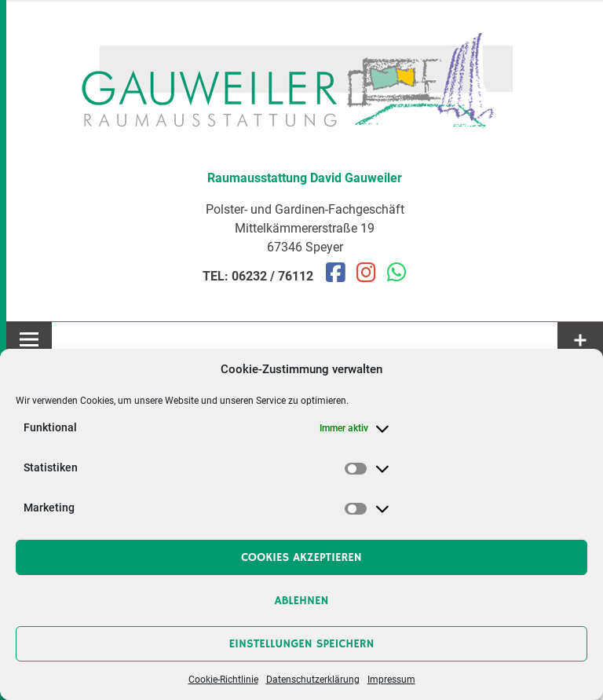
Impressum (391, 680)
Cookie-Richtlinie (223, 680)
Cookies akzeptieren (301, 557)
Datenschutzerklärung (313, 680)
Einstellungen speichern (302, 644)
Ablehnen (302, 601)
